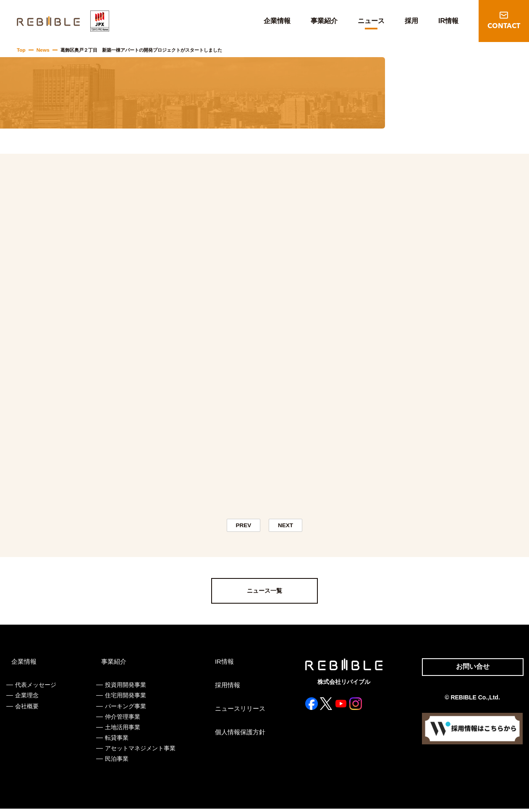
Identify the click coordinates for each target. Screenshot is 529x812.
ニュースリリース (237, 712)
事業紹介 (324, 21)
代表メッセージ (36, 688)
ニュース (371, 21)
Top (21, 50)
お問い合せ (469, 671)
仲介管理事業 (122, 720)
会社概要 (27, 710)
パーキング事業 (125, 710)
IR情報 (448, 21)
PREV (244, 527)
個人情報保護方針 (237, 736)
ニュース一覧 (264, 594)
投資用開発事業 (125, 688)
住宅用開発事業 (125, 699)
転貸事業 (116, 741)
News (42, 50)
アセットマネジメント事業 (139, 752)
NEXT (286, 527)
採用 (411, 21)
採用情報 (225, 689)
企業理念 (27, 699)
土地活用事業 (122, 731)
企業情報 (277, 21)
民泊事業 (116, 762)
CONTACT (504, 26)
